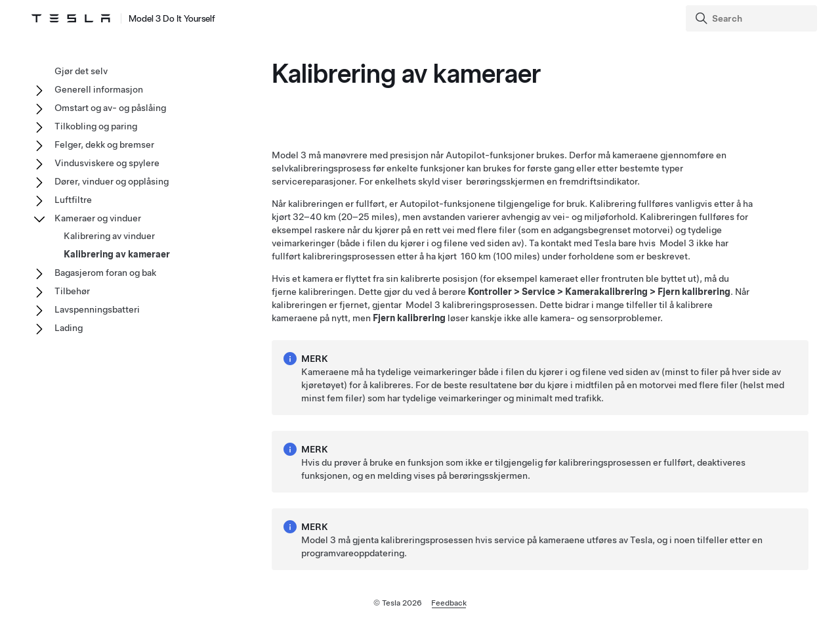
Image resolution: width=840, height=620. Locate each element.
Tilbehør (72, 291)
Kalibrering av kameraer (117, 254)
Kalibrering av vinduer (109, 236)
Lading (69, 328)
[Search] (753, 18)
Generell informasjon (99, 89)
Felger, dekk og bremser (104, 144)
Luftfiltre (73, 200)
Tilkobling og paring (96, 126)
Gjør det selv (81, 71)
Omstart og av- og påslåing (110, 108)
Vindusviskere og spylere (107, 163)
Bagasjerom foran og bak (105, 273)
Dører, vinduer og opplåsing (112, 181)
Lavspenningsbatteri (97, 309)
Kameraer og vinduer (98, 218)
